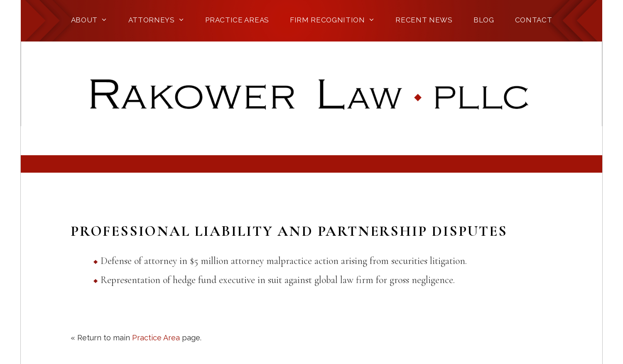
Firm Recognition (332, 20)
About (89, 20)
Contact (534, 20)
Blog (484, 20)
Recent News (424, 20)
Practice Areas (237, 20)
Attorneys (157, 20)
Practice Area (156, 338)
